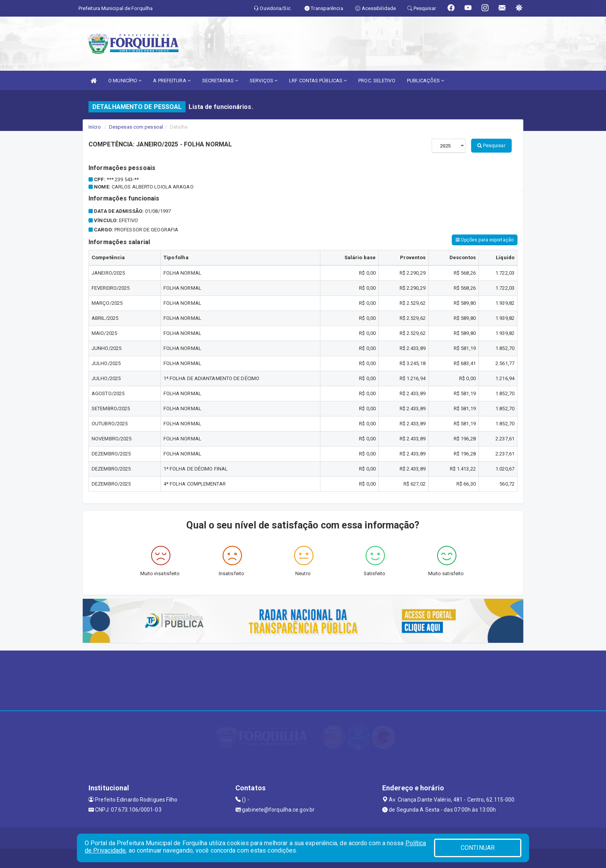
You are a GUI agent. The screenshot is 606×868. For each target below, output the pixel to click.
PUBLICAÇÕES (426, 81)
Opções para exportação (485, 240)
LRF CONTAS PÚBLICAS (318, 81)
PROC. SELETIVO (377, 81)
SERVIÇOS (264, 81)
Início (95, 127)
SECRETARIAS (220, 81)
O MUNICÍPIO (125, 81)
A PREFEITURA (172, 81)
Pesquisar (491, 145)
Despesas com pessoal (136, 127)
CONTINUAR (478, 848)
